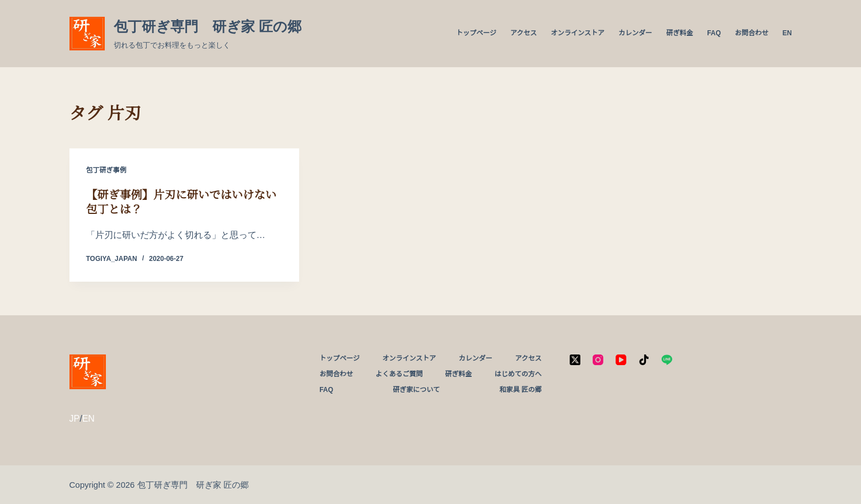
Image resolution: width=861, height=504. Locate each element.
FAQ (714, 33)
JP (75, 419)
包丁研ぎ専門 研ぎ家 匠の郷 (208, 26)
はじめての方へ (518, 374)
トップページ (476, 33)
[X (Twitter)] (575, 360)
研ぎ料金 (680, 33)
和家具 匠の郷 (520, 390)
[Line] (667, 360)
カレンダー (635, 33)
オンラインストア (578, 33)
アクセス (523, 33)
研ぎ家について (416, 390)
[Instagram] (598, 360)
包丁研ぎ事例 (106, 170)
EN (787, 33)
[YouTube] (621, 360)
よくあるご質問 (399, 374)
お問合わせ (752, 33)
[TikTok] (644, 360)
